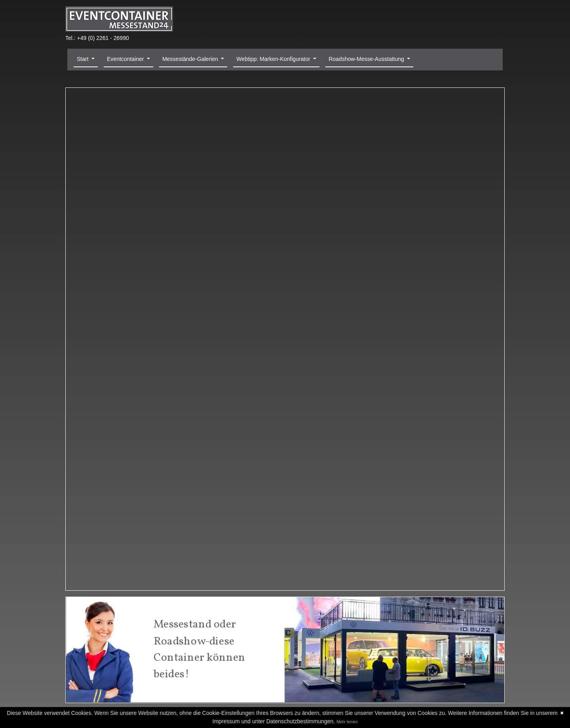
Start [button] (83, 59)
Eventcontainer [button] (126, 59)
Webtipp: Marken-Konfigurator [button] (274, 59)
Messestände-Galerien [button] (191, 59)
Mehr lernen (347, 722)
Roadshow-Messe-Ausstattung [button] (367, 59)
